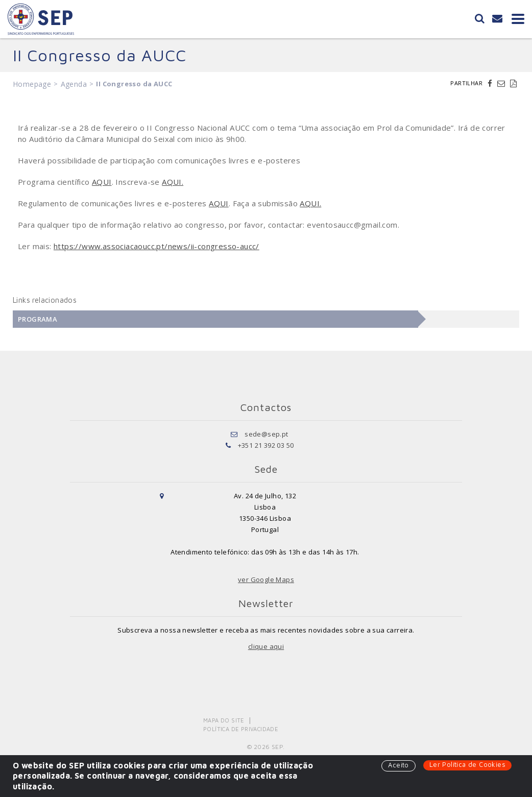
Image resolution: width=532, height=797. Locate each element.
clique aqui (266, 646)
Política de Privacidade (241, 729)
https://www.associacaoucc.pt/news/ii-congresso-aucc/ (156, 246)
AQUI (102, 182)
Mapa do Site (224, 720)
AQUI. (173, 182)
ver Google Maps (266, 579)
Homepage (32, 84)
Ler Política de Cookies (467, 764)
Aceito (398, 765)
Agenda (74, 84)
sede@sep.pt (266, 434)
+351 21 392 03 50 (266, 445)
